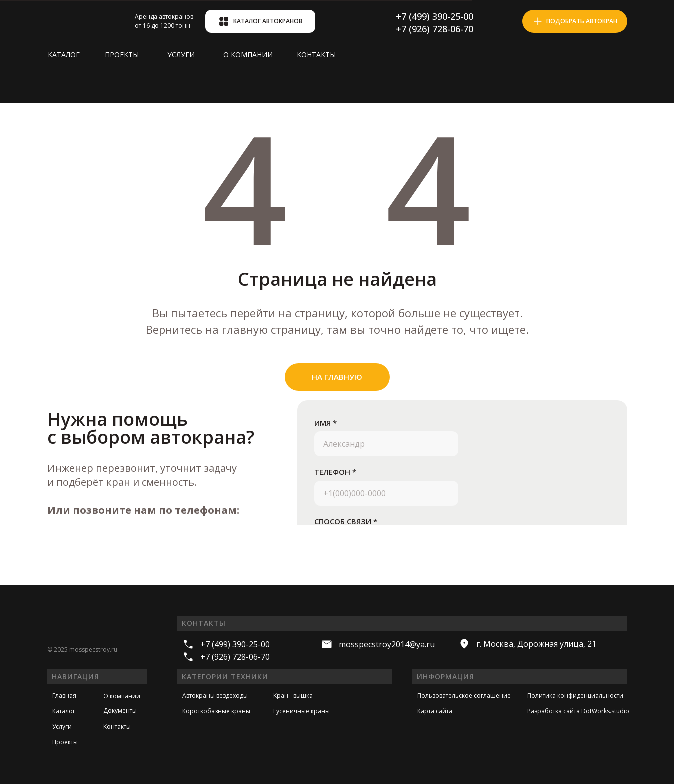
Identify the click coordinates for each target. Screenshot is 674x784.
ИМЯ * (326, 423)
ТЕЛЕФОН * (335, 472)
